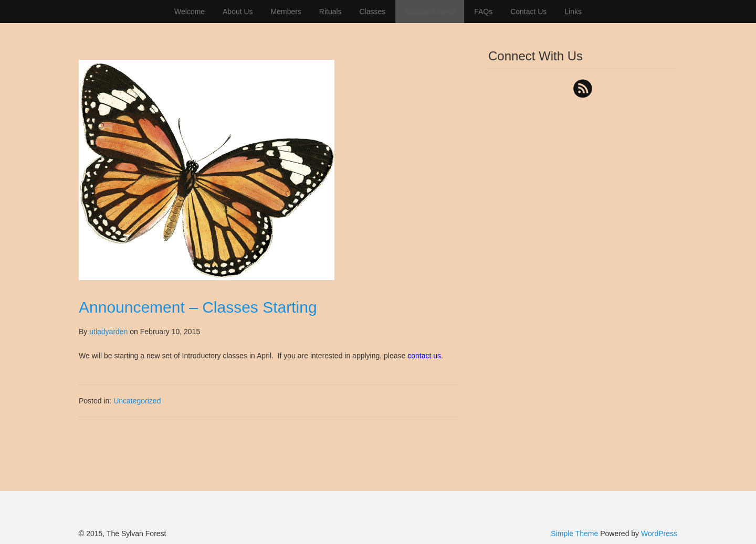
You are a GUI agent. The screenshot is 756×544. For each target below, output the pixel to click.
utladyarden (108, 332)
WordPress (659, 534)
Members (286, 12)
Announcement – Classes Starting (198, 307)
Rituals (330, 12)
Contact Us (528, 12)
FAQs (483, 12)
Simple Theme (574, 534)
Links (573, 12)
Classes (372, 12)
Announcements (430, 12)
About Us (238, 12)
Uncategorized (137, 401)
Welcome (190, 12)
